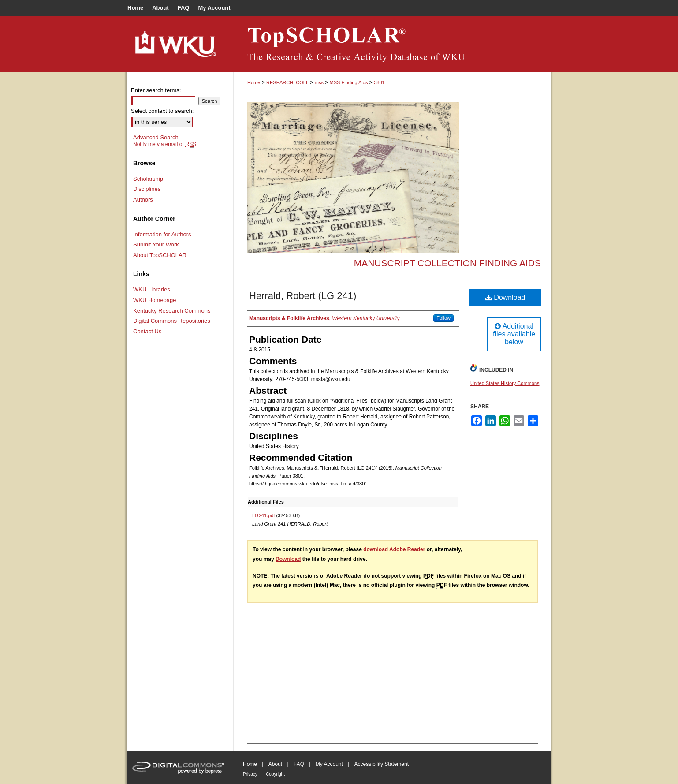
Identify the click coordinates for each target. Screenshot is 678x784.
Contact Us (147, 331)
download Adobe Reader (394, 549)
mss (319, 82)
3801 (379, 82)
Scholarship (148, 179)
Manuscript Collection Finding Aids (447, 263)
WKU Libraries (152, 289)
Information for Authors (162, 234)
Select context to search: (162, 111)
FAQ (299, 764)
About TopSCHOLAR (160, 255)
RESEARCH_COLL (287, 82)
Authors (143, 200)
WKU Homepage (155, 300)
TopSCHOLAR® (392, 44)
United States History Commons (505, 383)
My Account (329, 764)
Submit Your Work (156, 245)
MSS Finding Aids (349, 82)
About (275, 764)
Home (254, 82)
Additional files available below (514, 334)
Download (505, 297)
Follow (443, 318)
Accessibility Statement (382, 764)
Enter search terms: (156, 90)
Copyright (275, 774)
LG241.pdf (263, 515)
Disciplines (147, 189)
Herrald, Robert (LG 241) (303, 296)
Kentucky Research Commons (172, 311)
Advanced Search (156, 137)
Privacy (250, 774)
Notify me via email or (165, 144)
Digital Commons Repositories (172, 321)
